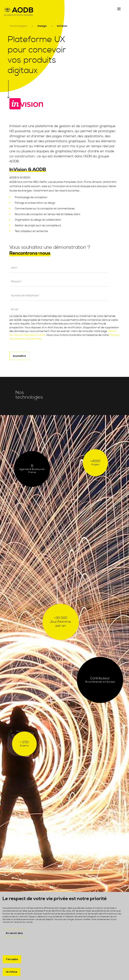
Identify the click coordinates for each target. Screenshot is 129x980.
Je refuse (12, 972)
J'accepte (12, 959)
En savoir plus (14, 933)
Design (42, 26)
